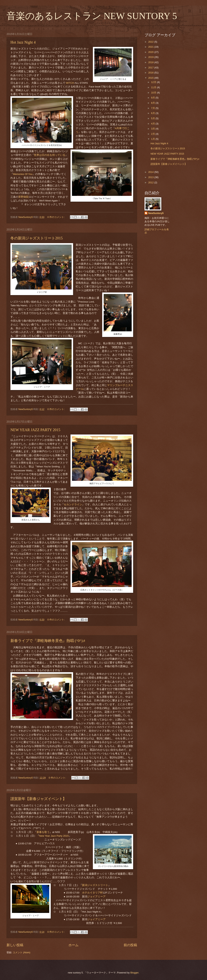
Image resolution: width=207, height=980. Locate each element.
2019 (151, 57)
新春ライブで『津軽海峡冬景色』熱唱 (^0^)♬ (48, 641)
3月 (153, 129)
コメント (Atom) (21, 952)
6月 (153, 113)
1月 (153, 139)
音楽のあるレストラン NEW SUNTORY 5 (92, 16)
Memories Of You (23, 174)
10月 (154, 93)
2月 (153, 134)
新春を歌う (43, 832)
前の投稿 (130, 945)
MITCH (70, 83)
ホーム (73, 945)
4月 (153, 124)
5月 (153, 118)
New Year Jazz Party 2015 (54, 836)
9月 (153, 98)
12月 (154, 82)
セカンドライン (73, 504)
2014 (151, 172)
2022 (151, 42)
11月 (154, 87)
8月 (153, 103)
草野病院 (23, 197)
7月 (153, 108)
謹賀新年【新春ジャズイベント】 (38, 799)
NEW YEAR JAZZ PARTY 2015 (35, 430)
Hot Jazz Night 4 (23, 42)
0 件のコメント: (56, 217)
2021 (151, 47)
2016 (151, 73)
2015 (151, 78)
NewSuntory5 (156, 213)
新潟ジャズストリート (95, 885)
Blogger (134, 973)
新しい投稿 (15, 945)
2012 (151, 182)
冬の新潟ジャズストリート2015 (37, 238)
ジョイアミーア (96, 897)
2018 (151, 62)
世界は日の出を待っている (50, 155)
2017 (151, 68)
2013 (151, 177)
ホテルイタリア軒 (92, 893)
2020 (151, 52)
